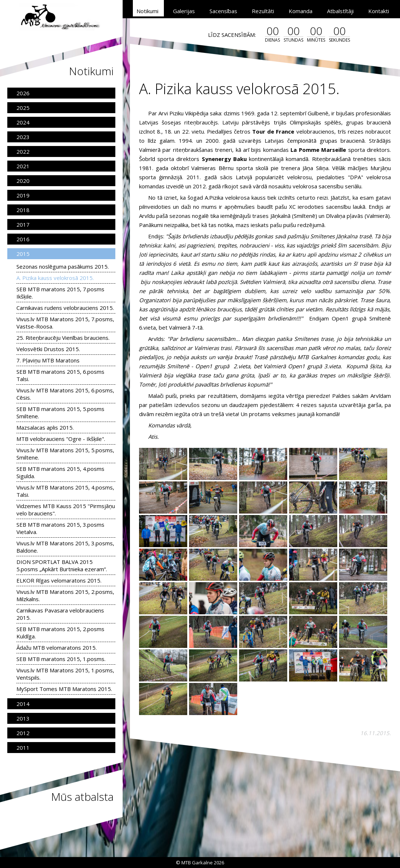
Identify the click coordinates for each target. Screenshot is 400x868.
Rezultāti (263, 11)
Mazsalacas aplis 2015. (45, 427)
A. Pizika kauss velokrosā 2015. (55, 278)
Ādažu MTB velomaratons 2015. (57, 648)
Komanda (301, 11)
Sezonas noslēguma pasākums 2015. (63, 266)
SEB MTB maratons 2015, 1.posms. (61, 659)
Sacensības (223, 11)
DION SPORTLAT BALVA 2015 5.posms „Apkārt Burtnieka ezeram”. (62, 565)
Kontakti (379, 11)
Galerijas (184, 11)
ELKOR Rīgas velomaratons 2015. (59, 580)
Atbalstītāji (340, 11)
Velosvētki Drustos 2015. (48, 349)
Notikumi (147, 11)
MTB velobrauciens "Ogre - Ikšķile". (61, 439)
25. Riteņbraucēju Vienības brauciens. (63, 338)
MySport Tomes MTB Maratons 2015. (64, 689)
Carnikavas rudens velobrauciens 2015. (65, 308)
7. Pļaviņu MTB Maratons (48, 360)
